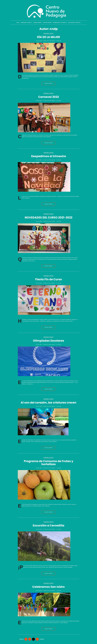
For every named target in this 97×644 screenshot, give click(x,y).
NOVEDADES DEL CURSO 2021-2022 (48, 218)
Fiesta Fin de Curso (49, 279)
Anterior (21, 639)
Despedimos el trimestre (49, 156)
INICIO (18, 23)
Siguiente (42, 639)
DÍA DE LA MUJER (48, 37)
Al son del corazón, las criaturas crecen (49, 403)
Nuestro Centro (47, 23)
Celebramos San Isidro (48, 587)
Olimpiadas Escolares (49, 341)
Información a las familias (60, 23)
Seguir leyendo (49, 83)
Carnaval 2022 (49, 97)
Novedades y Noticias (26, 23)
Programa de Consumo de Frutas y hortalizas (49, 463)
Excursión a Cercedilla (48, 525)
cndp (60, 41)
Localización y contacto (74, 23)
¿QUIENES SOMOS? (37, 23)
